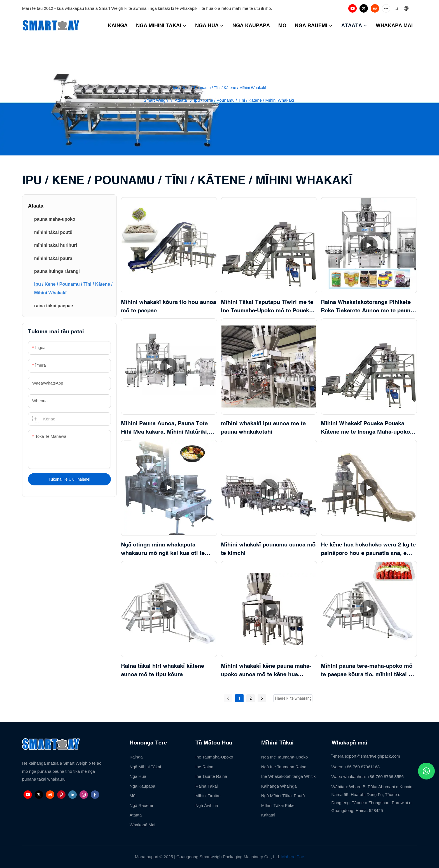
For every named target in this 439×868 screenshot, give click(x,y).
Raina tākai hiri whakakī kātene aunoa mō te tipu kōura (163, 670)
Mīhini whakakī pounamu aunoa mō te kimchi (268, 549)
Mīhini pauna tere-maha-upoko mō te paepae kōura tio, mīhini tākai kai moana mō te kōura (369, 670)
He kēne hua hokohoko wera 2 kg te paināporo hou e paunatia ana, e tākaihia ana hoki (368, 549)
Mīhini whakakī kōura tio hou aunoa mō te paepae (169, 306)
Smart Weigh (156, 100)
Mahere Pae (293, 857)
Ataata (181, 100)
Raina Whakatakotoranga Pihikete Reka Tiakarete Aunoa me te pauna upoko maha (367, 307)
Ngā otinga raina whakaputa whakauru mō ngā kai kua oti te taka (163, 549)
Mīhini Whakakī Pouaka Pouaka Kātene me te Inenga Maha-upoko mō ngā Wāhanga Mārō (365, 428)
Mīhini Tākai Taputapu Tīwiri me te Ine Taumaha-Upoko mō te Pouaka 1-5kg (267, 307)
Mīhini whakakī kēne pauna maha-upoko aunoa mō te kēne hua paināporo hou (266, 670)
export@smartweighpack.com (372, 756)
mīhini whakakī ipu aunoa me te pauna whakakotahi (263, 427)
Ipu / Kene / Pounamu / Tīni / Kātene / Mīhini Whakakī (244, 100)
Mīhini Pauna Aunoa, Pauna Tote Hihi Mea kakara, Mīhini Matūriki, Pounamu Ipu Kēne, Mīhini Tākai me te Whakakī (169, 428)
